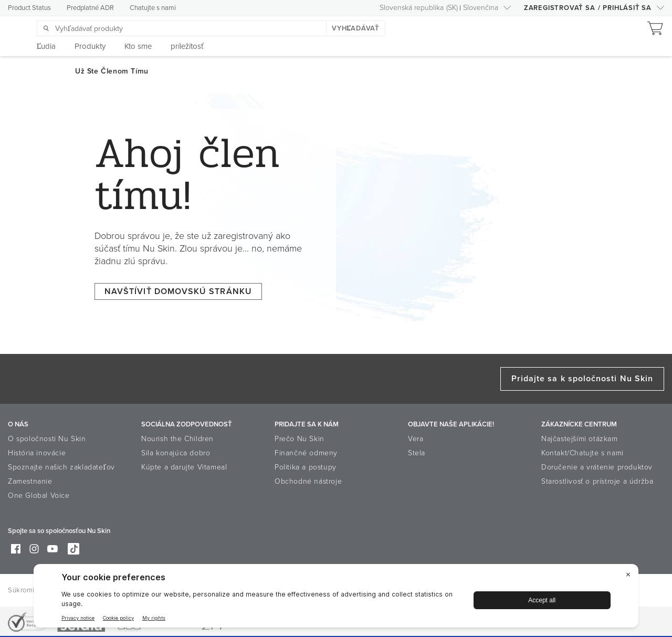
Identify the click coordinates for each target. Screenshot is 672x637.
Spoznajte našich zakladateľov (61, 467)
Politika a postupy (306, 467)
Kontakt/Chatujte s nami (582, 453)
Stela (417, 453)
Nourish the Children (177, 439)
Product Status (29, 8)
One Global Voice (39, 495)
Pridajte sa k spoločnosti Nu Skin (582, 379)
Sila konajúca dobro (176, 453)
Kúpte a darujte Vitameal (184, 467)
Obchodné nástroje (308, 481)
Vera (416, 439)
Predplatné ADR (90, 8)
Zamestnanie (30, 481)
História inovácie (37, 453)
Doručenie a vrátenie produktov (597, 467)
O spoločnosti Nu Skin (47, 439)
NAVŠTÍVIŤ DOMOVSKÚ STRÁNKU (178, 291)
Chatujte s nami (153, 8)
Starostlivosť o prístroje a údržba (597, 481)
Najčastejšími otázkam (580, 439)
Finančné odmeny (306, 453)
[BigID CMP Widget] (336, 598)
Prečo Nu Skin (300, 439)
